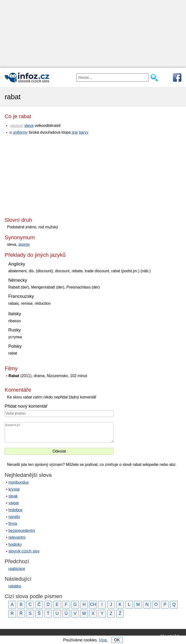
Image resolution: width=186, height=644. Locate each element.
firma (13, 524)
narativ (14, 517)
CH (93, 604)
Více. (103, 640)
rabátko (15, 586)
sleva (29, 126)
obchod (16, 126)
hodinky (15, 544)
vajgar (14, 503)
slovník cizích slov (24, 551)
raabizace (17, 569)
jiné (75, 132)
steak (13, 496)
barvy (84, 132)
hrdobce (15, 510)
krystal (14, 489)
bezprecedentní (22, 531)
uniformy (20, 132)
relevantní (17, 537)
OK (117, 640)
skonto (24, 244)
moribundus (19, 482)
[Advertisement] (93, 34)
